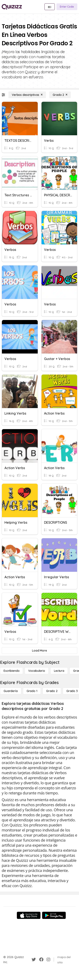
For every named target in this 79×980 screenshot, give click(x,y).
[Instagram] (48, 960)
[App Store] (29, 915)
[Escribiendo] (11, 671)
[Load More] (39, 651)
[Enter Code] (67, 7)
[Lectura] (59, 671)
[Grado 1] (32, 691)
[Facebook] (41, 960)
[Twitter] (34, 960)
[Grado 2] (60, 95)
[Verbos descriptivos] (27, 95)
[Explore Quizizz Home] (12, 7)
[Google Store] (54, 915)
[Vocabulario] (37, 671)
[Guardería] (11, 691)
